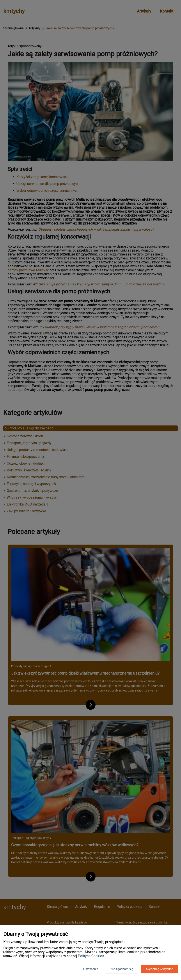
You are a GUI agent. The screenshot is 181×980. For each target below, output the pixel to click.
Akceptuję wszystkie (159, 969)
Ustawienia (91, 969)
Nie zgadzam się (122, 969)
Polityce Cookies (91, 956)
